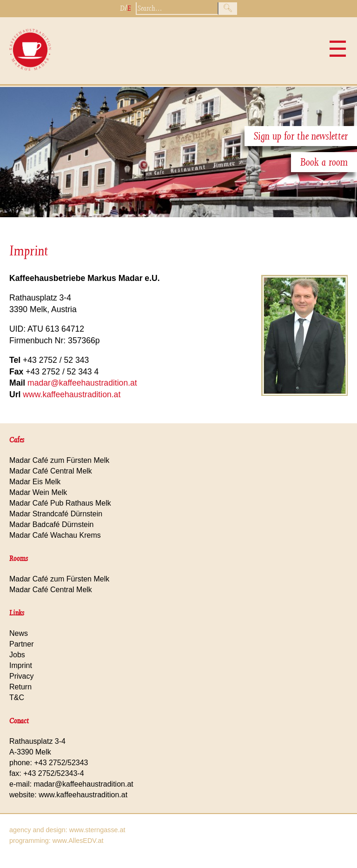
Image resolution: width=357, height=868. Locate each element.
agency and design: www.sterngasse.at (67, 830)
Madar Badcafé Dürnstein (51, 524)
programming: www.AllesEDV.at (56, 841)
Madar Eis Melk (35, 482)
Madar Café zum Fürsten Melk (59, 460)
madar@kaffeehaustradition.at (82, 383)
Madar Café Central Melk (51, 471)
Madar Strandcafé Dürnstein (56, 514)
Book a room (324, 162)
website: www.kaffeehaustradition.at (68, 795)
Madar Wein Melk (38, 492)
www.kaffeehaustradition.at (72, 394)
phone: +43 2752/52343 (49, 763)
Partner (21, 644)
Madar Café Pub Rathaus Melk (60, 503)
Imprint (29, 251)
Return (20, 687)
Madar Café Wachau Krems (55, 535)
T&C (17, 698)
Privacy (21, 676)
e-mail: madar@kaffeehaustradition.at (71, 784)
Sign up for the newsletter (301, 136)
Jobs (17, 655)
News (19, 633)
